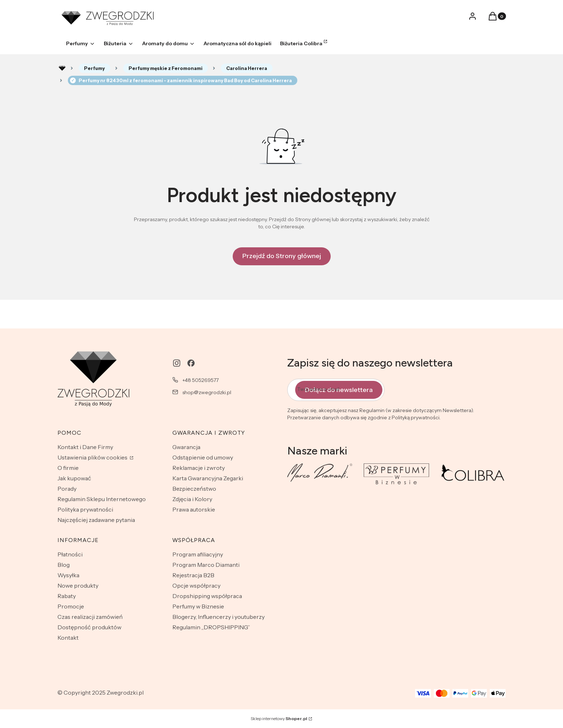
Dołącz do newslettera (339, 390)
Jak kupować (74, 478)
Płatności (70, 554)
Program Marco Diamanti (206, 565)
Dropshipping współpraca (207, 596)
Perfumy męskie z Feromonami (166, 68)
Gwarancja (186, 447)
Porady (67, 489)
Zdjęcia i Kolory (192, 499)
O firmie (68, 468)
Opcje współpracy (196, 585)
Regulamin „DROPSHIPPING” (211, 627)
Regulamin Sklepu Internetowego (102, 499)
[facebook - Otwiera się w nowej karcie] (191, 363)
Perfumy (94, 68)
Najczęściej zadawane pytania (96, 520)
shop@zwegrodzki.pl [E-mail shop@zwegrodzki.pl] (207, 392)
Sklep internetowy (279, 718)
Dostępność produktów (89, 627)
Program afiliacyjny (198, 554)
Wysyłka (68, 575)
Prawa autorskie (194, 509)
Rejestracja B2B (193, 575)
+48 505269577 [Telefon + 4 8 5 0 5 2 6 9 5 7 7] (201, 380)
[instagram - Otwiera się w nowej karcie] (177, 363)
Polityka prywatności (85, 509)
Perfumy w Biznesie (198, 606)
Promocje (71, 606)
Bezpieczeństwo (194, 489)
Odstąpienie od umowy (203, 457)
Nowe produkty (78, 585)
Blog (64, 565)
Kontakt (68, 638)
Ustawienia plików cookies (93, 457)
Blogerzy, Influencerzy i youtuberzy (218, 617)
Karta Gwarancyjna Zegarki (208, 478)
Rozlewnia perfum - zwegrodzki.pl (62, 68)
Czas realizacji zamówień (90, 617)
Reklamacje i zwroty (199, 468)
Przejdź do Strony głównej (282, 256)
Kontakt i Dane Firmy (85, 447)
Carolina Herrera (247, 68)
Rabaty (67, 596)
